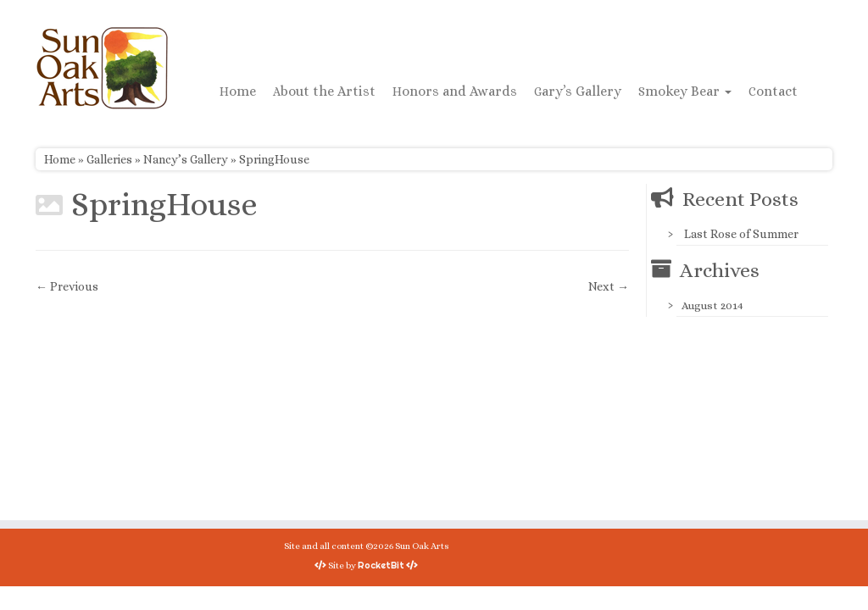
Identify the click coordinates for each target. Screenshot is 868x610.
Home (238, 91)
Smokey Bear (685, 91)
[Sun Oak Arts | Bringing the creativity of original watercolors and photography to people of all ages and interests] (102, 68)
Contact (773, 91)
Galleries (109, 159)
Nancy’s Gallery (186, 159)
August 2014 (712, 305)
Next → (609, 286)
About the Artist (324, 91)
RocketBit (381, 565)
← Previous (67, 286)
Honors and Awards (455, 91)
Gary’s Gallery (578, 91)
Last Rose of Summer (741, 234)
